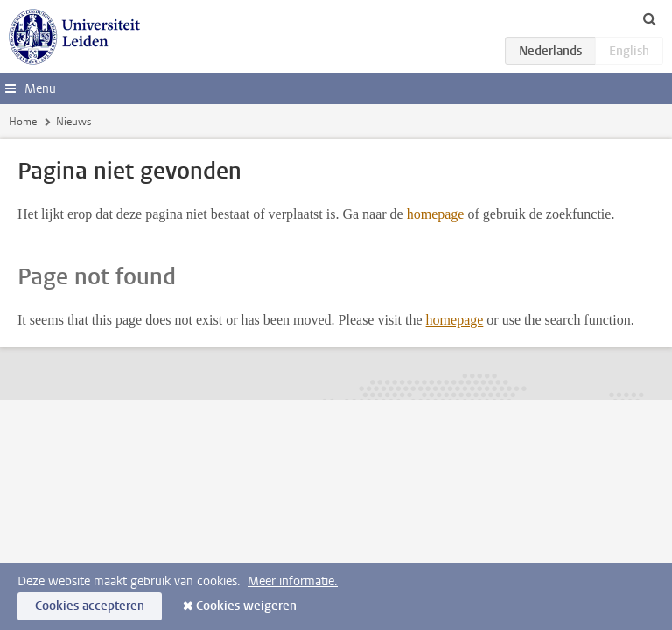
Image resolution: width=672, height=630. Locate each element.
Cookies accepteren (90, 606)
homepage (436, 214)
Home (23, 122)
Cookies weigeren (246, 606)
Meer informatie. (293, 581)
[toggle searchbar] (649, 18)
